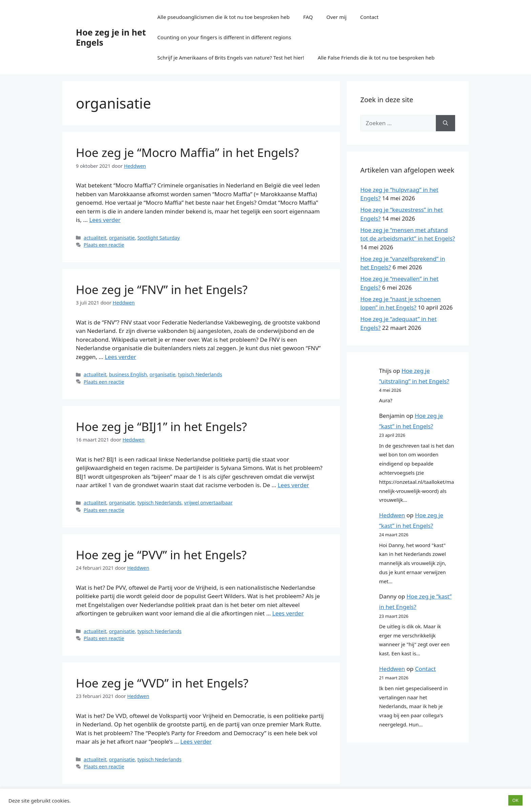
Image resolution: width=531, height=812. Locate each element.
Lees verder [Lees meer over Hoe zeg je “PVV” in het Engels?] (288, 613)
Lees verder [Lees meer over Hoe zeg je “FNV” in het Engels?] (120, 357)
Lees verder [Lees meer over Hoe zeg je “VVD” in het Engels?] (196, 741)
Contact (369, 17)
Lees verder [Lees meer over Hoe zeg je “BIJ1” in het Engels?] (293, 485)
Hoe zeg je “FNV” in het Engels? (162, 289)
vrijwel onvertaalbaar (208, 503)
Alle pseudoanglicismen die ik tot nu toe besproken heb (224, 17)
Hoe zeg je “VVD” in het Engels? (162, 683)
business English (128, 374)
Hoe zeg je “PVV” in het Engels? (161, 555)
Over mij (337, 17)
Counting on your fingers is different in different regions (224, 37)
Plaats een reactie (104, 245)
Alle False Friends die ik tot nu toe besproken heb (376, 58)
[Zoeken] (445, 123)
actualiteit (95, 238)
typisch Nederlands (200, 374)
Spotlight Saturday (159, 238)
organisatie (122, 238)
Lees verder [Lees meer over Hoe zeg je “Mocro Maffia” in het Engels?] (105, 220)
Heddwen (392, 515)
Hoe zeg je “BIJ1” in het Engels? (161, 426)
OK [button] (515, 800)
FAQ (308, 17)
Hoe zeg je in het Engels (111, 37)
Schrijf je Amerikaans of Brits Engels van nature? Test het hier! (231, 58)
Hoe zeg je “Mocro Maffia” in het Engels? (187, 152)
